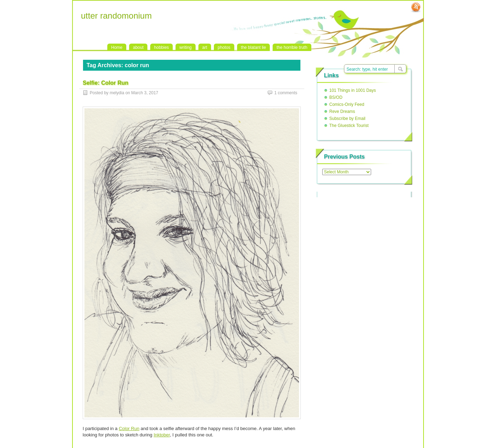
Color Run (129, 428)
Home (117, 47)
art (205, 47)
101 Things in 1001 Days (353, 90)
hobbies (161, 47)
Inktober (162, 435)
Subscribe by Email (347, 119)
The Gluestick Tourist (349, 126)
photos (224, 47)
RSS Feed (416, 7)
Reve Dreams (342, 111)
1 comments (286, 93)
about (138, 47)
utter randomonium (116, 16)
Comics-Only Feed (347, 104)
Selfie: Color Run (106, 83)
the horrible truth (292, 47)
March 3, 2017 (145, 93)
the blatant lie (253, 47)
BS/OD (336, 97)
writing (186, 47)
